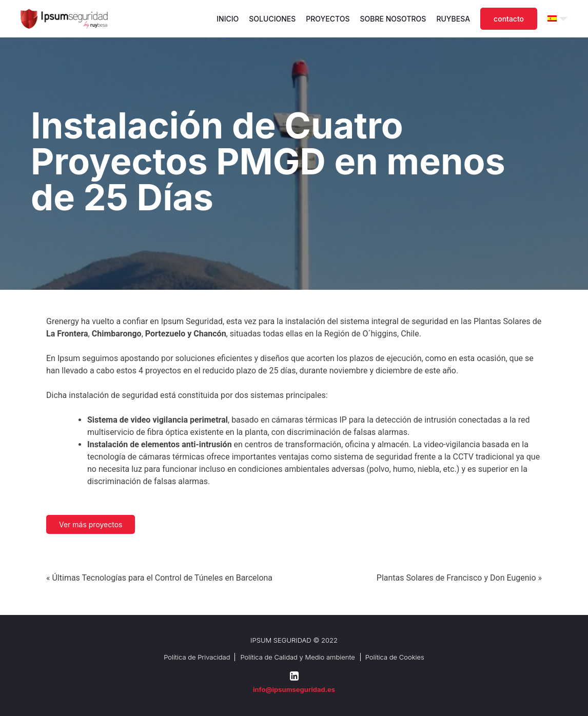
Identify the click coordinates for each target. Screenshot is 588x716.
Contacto (509, 19)
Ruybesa (453, 19)
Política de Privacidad (197, 657)
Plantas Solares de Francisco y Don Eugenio (456, 578)
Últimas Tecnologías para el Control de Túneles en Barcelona (162, 578)
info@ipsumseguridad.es (294, 689)
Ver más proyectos (91, 524)
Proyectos (328, 19)
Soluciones (272, 19)
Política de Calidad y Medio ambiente (297, 657)
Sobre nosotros (393, 19)
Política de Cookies (395, 657)
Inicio (228, 19)
